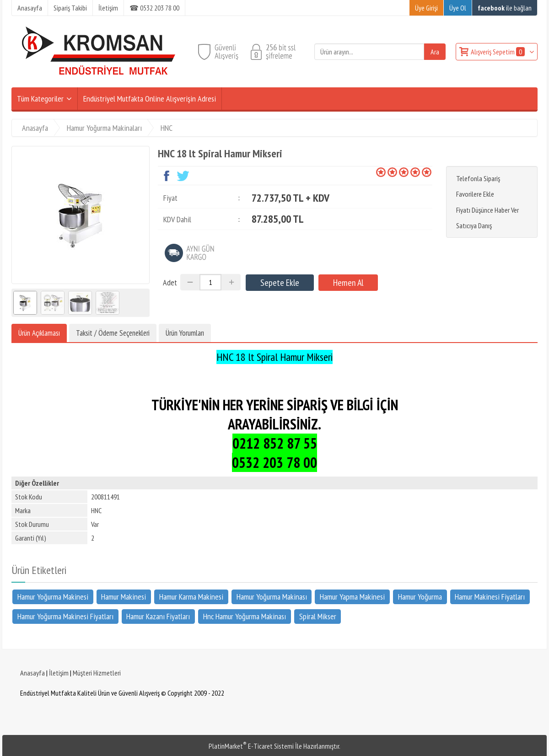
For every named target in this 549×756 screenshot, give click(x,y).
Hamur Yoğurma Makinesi (53, 597)
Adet (170, 282)
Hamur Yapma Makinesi (352, 597)
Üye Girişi (426, 8)
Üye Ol (458, 8)
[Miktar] (210, 282)
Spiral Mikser (318, 616)
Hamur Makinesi (124, 597)
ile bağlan (505, 8)
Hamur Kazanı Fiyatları (158, 616)
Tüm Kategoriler (40, 99)
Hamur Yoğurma (420, 597)
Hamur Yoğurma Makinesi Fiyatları (65, 616)
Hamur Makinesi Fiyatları (490, 597)
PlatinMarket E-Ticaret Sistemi (251, 746)
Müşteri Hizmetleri (97, 673)
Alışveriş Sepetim (498, 52)
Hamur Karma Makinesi (191, 597)
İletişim (59, 673)
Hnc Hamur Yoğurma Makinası (245, 616)
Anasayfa (32, 673)
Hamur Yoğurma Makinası (272, 597)
